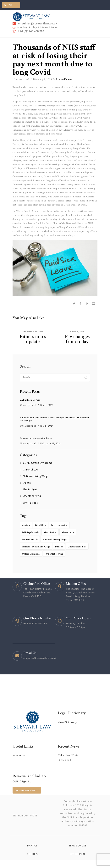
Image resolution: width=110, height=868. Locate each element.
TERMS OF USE (78, 854)
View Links (19, 763)
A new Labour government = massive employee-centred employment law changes (49, 419)
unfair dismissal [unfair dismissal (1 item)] (58, 555)
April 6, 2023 (77, 331)
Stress (27, 483)
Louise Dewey (62, 78)
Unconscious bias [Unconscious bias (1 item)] (33, 555)
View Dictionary (68, 730)
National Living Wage (36, 477)
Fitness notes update (33, 338)
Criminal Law (31, 470)
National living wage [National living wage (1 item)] (58, 540)
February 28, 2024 (51, 444)
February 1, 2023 (42, 78)
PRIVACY (32, 854)
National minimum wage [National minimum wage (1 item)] (38, 548)
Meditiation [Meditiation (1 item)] (52, 533)
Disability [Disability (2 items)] (42, 526)
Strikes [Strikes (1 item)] (62, 548)
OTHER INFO (78, 862)
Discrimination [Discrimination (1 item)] (63, 526)
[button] (11, 5)
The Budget (30, 490)
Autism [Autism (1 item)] (26, 526)
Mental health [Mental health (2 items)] (31, 540)
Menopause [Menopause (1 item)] (71, 533)
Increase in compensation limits (37, 439)
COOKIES (32, 862)
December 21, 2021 (33, 331)
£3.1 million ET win (30, 400)
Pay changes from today (77, 338)
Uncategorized (21, 78)
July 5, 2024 (47, 405)
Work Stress (31, 503)
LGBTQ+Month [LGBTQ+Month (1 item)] (31, 533)
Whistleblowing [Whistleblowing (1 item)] (32, 562)
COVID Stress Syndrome (38, 464)
